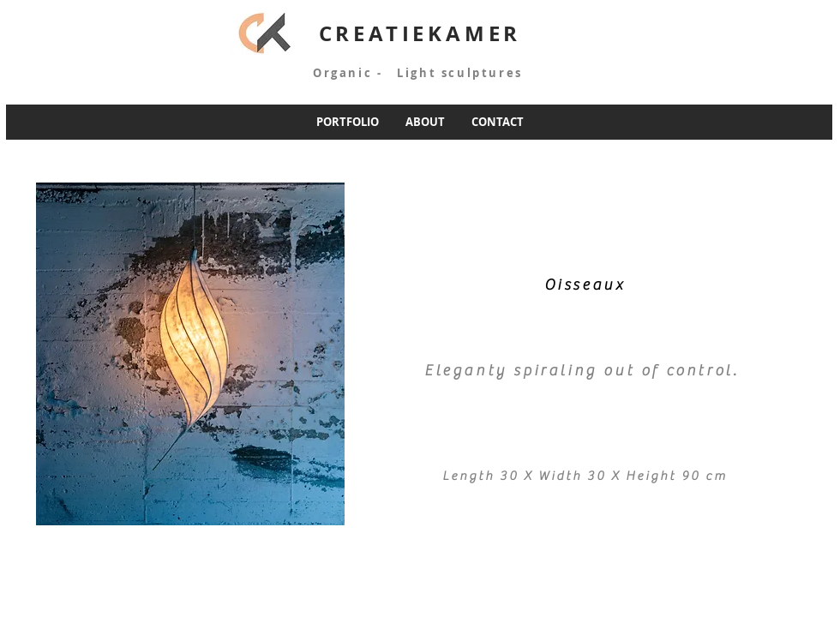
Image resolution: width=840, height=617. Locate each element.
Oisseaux (585, 285)
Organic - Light (370, 73)
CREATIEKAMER (420, 33)
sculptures (482, 73)
